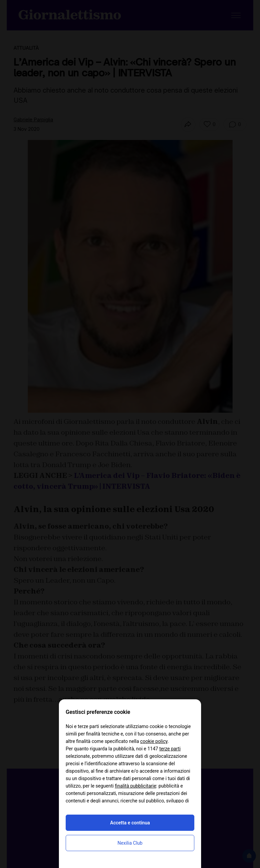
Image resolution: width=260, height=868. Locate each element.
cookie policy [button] (154, 741)
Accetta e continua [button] (130, 823)
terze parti (170, 749)
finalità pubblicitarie (135, 786)
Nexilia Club (130, 843)
